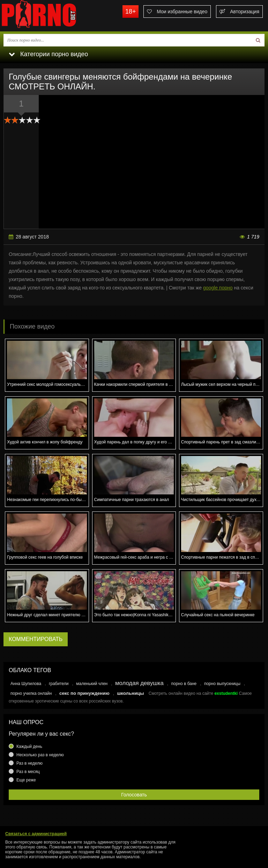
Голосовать (134, 795)
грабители (59, 684)
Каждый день (29, 746)
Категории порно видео (48, 54)
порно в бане (184, 684)
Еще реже (26, 780)
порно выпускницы (222, 684)
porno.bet (52, 16)
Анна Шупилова (26, 684)
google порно (218, 288)
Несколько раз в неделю (40, 755)
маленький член (92, 684)
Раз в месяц (28, 772)
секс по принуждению (84, 693)
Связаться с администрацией (36, 834)
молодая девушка (139, 683)
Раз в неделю (29, 763)
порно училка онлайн (31, 693)
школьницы (130, 693)
